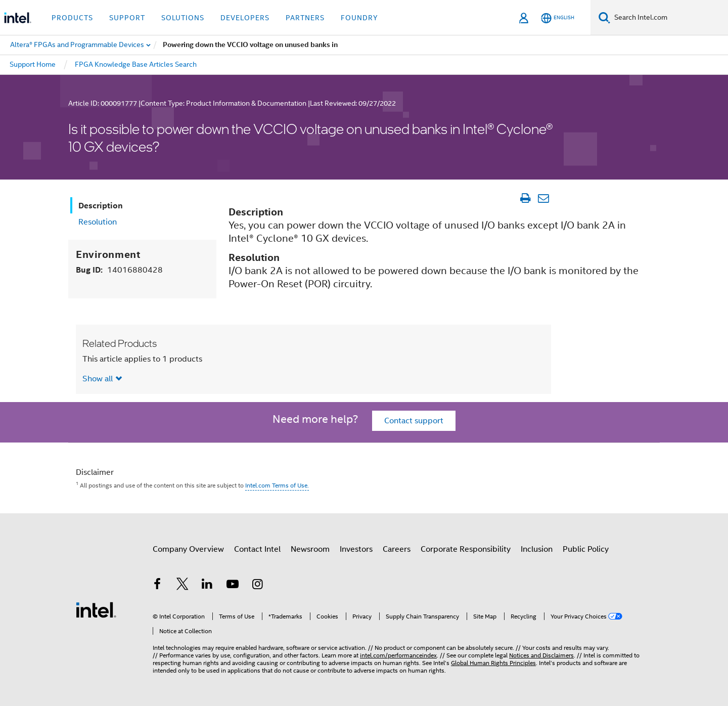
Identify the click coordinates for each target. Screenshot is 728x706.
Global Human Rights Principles (493, 663)
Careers (397, 549)
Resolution (98, 222)
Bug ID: (119, 270)
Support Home (33, 64)
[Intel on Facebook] (157, 586)
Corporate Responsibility (466, 549)
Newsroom (310, 549)
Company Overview (188, 549)
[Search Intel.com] (669, 18)
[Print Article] (525, 198)
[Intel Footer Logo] (96, 609)
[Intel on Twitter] (183, 586)
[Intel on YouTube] (233, 586)
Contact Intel (257, 549)
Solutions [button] (183, 18)
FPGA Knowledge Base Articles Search (136, 64)
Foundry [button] (359, 18)
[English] (558, 18)
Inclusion (537, 549)
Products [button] (72, 18)
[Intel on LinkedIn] (207, 586)
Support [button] (127, 18)
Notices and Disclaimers (541, 655)
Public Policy (586, 549)
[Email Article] (543, 198)
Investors (356, 549)
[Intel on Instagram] (257, 586)
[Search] (604, 17)
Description (101, 206)
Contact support (414, 421)
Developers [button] (245, 18)
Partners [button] (305, 18)
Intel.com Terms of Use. (277, 485)
